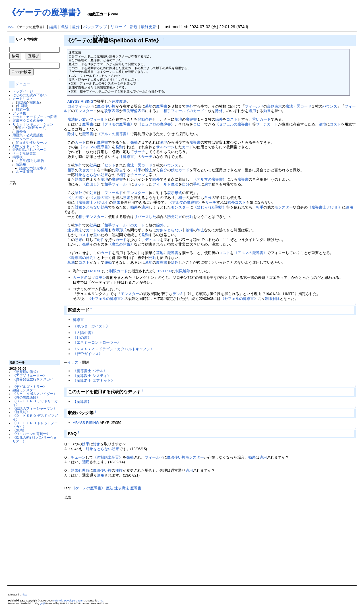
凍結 (65, 27)
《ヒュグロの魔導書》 (156, 124)
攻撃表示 (112, 111)
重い (256, 119)
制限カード (118, 271)
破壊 (189, 230)
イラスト (75, 362)
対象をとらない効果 (91, 175)
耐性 (101, 240)
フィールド (84, 106)
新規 (134, 27)
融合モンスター (24, 390)
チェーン (138, 175)
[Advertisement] (32, 270)
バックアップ (95, 27)
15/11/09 (164, 271)
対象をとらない (169, 230)
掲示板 (18, 157)
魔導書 (162, 106)
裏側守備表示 (134, 111)
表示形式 (175, 193)
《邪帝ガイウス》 (88, 354)
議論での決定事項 (33, 168)
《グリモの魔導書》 (117, 124)
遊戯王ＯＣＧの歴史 (28, 120)
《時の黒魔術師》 (26, 397)
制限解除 (183, 271)
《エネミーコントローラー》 (97, 342)
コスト (232, 119)
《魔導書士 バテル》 (92, 202)
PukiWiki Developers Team (69, 601)
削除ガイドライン (26, 146)
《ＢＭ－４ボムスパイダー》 (35, 394)
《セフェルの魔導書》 (234, 124)
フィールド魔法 (165, 184)
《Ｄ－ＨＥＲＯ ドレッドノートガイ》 (35, 425)
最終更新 (149, 27)
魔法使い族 (106, 106)
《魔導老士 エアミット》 (94, 381)
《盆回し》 (91, 184)
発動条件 (145, 119)
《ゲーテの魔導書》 (46, 12)
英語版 (22, 102)
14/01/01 (95, 271)
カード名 (80, 278)
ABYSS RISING (80, 101)
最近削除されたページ (30, 150)
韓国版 (35, 102)
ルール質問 (24, 171)
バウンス (330, 106)
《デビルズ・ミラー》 (30, 387)
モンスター (84, 111)
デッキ (178, 294)
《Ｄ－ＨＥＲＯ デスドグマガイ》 (35, 417)
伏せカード (88, 170)
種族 (119, 470)
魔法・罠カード (298, 106)
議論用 (21, 164)
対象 (97, 444)
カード (265, 119)
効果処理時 (80, 470)
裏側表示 (274, 106)
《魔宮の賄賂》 (121, 244)
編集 (53, 27)
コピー (199, 124)
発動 (134, 142)
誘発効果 (175, 217)
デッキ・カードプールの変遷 (35, 117)
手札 (197, 184)
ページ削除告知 (24, 153)
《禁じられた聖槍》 (210, 207)
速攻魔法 (119, 101)
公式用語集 (35, 135)
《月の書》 (77, 198)
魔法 (110, 488)
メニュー (23, 84)
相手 (167, 111)
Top (10, 27)
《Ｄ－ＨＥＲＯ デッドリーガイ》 (35, 403)
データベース (23, 139)
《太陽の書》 (101, 198)
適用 (252, 111)
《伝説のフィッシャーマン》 (35, 408)
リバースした (145, 217)
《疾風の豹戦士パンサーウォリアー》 (35, 439)
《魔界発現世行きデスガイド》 (33, 381)
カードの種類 (97, 230)
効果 (267, 111)
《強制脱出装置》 (108, 457)
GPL (100, 601)
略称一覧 (23, 109)
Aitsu (24, 595)
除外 (189, 106)
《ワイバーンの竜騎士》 (31, 434)
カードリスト (23, 99)
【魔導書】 (128, 157)
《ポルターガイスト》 (91, 326)
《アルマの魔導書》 (114, 134)
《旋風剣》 (21, 412)
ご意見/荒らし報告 (30, 161)
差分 (76, 27)
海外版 (21, 131)
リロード (118, 27)
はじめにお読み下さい (30, 95)
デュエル (152, 240)
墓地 (149, 106)
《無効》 (19, 430)
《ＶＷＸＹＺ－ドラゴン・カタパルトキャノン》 (113, 349)
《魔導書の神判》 (82, 258)
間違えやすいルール (31, 142)
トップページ (23, 91)
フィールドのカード (188, 111)
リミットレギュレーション (33, 124)
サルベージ (165, 147)
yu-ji (42, 603)
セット (110, 165)
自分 (71, 106)
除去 (119, 170)
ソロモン (99, 278)
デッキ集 (19, 113)
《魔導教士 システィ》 (92, 376)
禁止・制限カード (32, 128)
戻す (208, 184)
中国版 (22, 106)
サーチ (261, 124)
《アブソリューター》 (30, 375)
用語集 (18, 135)
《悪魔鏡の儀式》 (26, 372)
